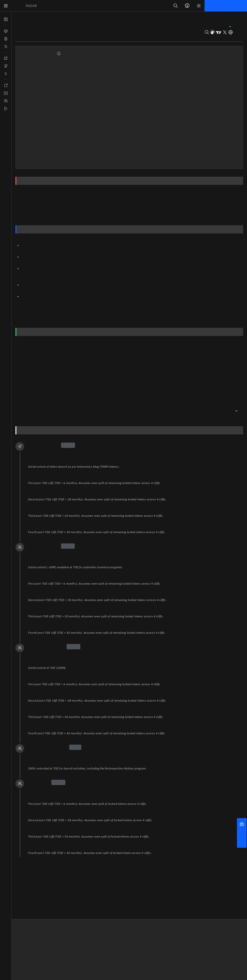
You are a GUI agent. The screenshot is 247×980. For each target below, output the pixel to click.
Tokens (21, 19)
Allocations (164, 207)
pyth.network (53, 250)
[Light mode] (200, 6)
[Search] (177, 6)
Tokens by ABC (24, 952)
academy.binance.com (40, 311)
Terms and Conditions (121, 940)
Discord (161, 946)
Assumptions (143, 212)
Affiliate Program (25, 940)
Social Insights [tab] (50, 37)
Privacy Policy (115, 946)
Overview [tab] (23, 37)
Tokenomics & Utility (51, 217)
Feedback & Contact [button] (71, 946)
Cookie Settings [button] (116, 952)
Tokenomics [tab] (79, 37)
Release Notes (67, 940)
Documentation (24, 946)
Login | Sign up (220, 6)
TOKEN (25, 6)
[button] (242, 833)
